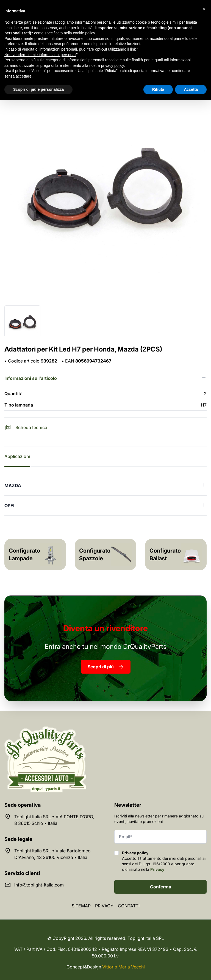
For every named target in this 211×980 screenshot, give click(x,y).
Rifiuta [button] (158, 89)
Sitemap (81, 906)
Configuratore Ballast (168, 554)
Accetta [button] (191, 89)
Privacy (157, 869)
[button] (204, 9)
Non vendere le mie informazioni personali (40, 55)
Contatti (129, 906)
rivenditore (105, 628)
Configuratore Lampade (27, 554)
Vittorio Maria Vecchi (123, 967)
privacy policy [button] (113, 65)
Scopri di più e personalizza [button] (38, 89)
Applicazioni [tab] (17, 456)
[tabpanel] (105, 496)
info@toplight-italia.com (39, 885)
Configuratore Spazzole (98, 554)
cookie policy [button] (84, 33)
